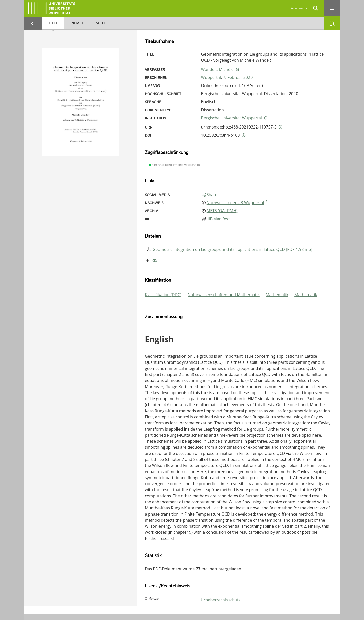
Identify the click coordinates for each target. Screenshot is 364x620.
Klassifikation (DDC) (163, 295)
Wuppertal (211, 77)
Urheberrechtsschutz (221, 600)
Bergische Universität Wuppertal (232, 118)
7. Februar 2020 (238, 77)
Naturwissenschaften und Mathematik (224, 295)
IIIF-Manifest (218, 219)
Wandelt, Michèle (217, 69)
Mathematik (277, 295)
